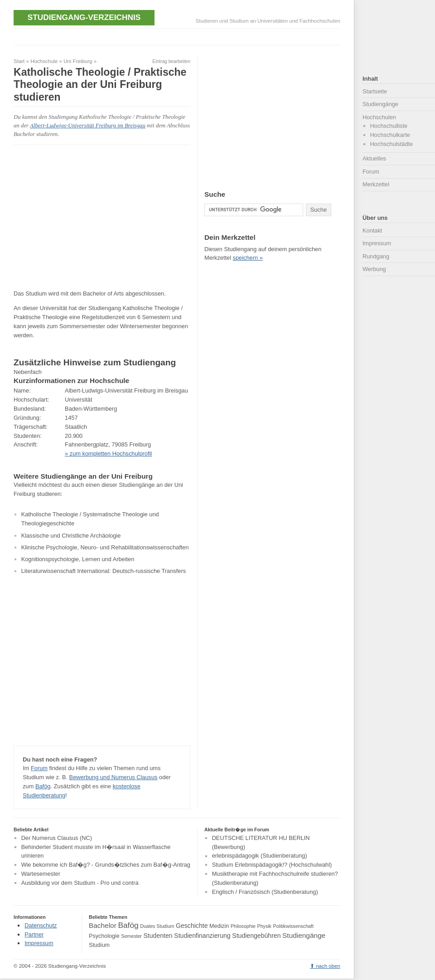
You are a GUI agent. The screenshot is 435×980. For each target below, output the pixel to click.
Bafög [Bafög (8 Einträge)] (128, 925)
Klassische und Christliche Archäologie (71, 536)
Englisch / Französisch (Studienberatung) (265, 892)
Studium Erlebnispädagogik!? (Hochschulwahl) (272, 865)
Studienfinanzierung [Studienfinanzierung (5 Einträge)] (202, 936)
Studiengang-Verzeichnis (84, 17)
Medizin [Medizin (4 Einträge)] (219, 926)
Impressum (377, 243)
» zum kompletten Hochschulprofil (108, 454)
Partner (34, 934)
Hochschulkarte (390, 135)
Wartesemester (41, 874)
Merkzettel (376, 184)
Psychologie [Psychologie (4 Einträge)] (104, 936)
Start (19, 61)
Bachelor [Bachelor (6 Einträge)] (103, 925)
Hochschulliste (389, 126)
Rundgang (376, 256)
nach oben (328, 966)
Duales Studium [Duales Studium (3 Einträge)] (157, 926)
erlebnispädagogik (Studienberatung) (260, 856)
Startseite (375, 91)
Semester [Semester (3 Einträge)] (131, 936)
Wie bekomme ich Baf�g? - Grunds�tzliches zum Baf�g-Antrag (106, 865)
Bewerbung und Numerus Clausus (114, 777)
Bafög (43, 786)
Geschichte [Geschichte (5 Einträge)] (192, 926)
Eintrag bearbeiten (171, 61)
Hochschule (44, 61)
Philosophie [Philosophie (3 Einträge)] (243, 926)
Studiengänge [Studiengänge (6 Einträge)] (304, 935)
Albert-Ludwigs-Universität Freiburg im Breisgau (88, 126)
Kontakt (372, 230)
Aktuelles (374, 158)
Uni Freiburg (78, 61)
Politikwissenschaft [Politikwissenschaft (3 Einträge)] (293, 926)
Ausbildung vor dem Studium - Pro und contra (80, 883)
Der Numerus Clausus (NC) (57, 838)
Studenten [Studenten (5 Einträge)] (158, 936)
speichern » (248, 258)
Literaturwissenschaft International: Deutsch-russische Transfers (104, 571)
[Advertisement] (90, 217)
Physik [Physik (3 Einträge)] (264, 926)
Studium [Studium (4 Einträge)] (99, 945)
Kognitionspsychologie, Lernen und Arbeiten (78, 559)
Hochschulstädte (392, 144)
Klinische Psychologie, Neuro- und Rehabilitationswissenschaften (105, 547)
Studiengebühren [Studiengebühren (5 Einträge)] (256, 936)
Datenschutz (41, 925)
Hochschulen (379, 117)
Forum (39, 768)
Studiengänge (380, 104)
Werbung (374, 269)
